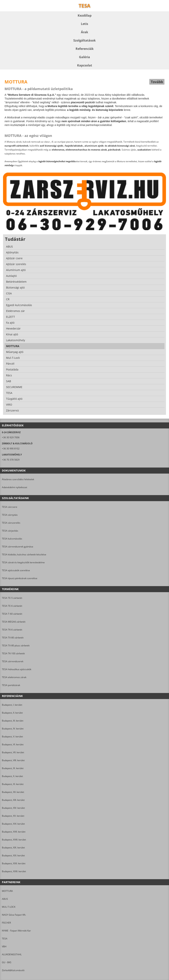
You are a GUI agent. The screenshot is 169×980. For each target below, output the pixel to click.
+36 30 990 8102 (11, 449)
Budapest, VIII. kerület (13, 760)
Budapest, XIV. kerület (13, 808)
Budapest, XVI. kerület (13, 824)
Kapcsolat (85, 65)
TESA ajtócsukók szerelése (16, 570)
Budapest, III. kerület (13, 721)
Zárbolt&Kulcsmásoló (13, 970)
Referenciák (85, 49)
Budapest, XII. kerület (13, 792)
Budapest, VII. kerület (13, 752)
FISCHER (6, 923)
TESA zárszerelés (11, 523)
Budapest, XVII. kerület (14, 832)
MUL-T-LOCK (9, 907)
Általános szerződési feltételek (18, 479)
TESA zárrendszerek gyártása (18, 547)
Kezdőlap (85, 15)
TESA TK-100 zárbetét (13, 653)
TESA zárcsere (10, 507)
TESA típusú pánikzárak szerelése (20, 578)
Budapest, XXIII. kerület (14, 871)
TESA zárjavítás (10, 531)
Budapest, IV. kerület (13, 729)
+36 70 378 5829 (11, 460)
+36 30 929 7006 (11, 437)
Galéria (84, 57)
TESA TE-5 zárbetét (12, 598)
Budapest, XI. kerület (13, 784)
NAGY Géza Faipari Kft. (14, 915)
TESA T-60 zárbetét (12, 614)
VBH (4, 946)
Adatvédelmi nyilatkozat (14, 487)
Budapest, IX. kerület (13, 768)
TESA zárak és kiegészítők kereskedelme (23, 562)
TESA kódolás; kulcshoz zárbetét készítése (24, 554)
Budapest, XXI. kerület (13, 855)
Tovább (157, 82)
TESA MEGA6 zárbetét (14, 622)
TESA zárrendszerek (13, 661)
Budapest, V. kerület (12, 737)
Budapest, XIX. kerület (13, 848)
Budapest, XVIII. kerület (14, 840)
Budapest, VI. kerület (13, 744)
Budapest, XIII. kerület (13, 800)
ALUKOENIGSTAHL (12, 954)
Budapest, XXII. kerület (14, 863)
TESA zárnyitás (10, 515)
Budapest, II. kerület (12, 713)
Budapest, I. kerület (12, 705)
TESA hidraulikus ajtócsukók (17, 669)
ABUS (5, 899)
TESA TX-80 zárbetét (13, 638)
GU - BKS (7, 962)
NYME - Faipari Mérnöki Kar (16, 931)
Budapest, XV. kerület (13, 816)
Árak (84, 32)
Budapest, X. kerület (12, 776)
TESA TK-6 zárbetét (12, 630)
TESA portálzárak (11, 685)
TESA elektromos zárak (14, 677)
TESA (5, 939)
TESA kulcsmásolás (12, 539)
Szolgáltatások (84, 40)
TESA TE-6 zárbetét (12, 606)
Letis (84, 24)
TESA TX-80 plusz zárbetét (16, 645)
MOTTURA (7, 891)
